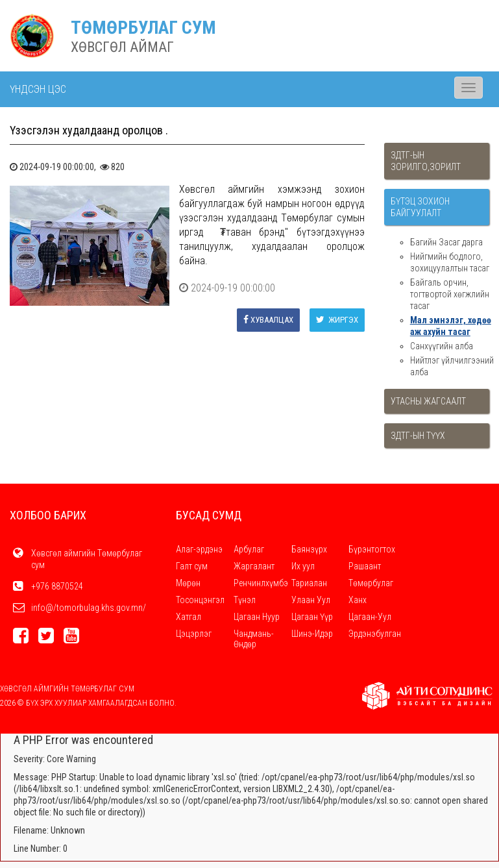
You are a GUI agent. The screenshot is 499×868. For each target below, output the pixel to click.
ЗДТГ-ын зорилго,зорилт (426, 161)
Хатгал (189, 617)
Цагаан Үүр (312, 617)
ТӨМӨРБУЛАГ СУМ (143, 28)
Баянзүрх (309, 549)
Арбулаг (249, 549)
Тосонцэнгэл (200, 600)
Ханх (358, 600)
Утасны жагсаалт (428, 401)
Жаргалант (254, 566)
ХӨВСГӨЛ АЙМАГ (122, 47)
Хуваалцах (268, 320)
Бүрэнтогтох (372, 549)
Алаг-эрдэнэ (199, 549)
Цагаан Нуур (257, 617)
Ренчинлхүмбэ (261, 583)
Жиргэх (337, 320)
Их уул (303, 566)
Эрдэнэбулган (375, 634)
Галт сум (192, 566)
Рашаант (365, 566)
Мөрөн (188, 583)
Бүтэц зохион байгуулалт (420, 207)
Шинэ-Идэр (312, 634)
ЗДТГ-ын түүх (418, 436)
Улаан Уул (311, 600)
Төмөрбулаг (371, 583)
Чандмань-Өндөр (254, 639)
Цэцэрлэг (194, 634)
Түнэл (245, 600)
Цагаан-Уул (370, 617)
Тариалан (309, 583)
